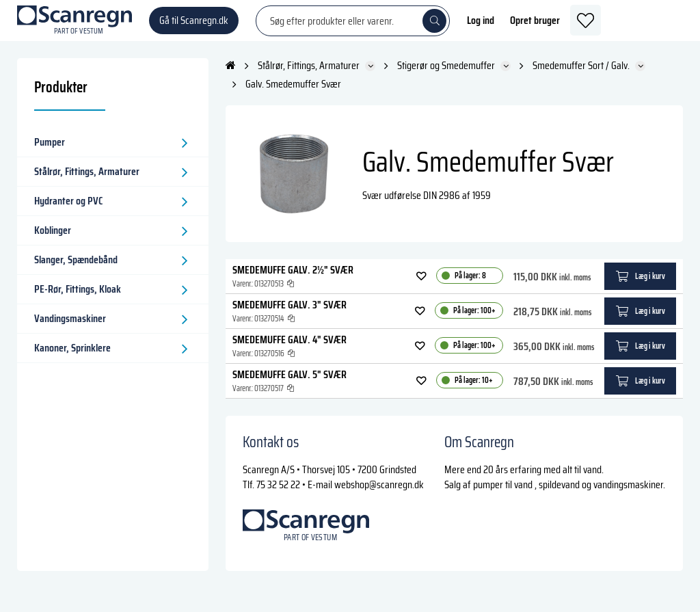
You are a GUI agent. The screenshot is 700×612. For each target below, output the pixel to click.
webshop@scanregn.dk (379, 498)
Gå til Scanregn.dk (194, 27)
